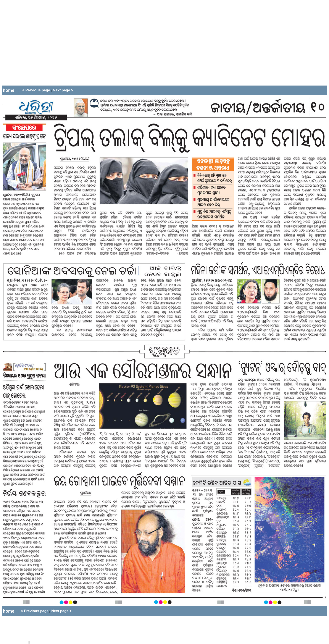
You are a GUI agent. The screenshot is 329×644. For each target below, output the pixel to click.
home (9, 90)
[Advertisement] (41, 43)
